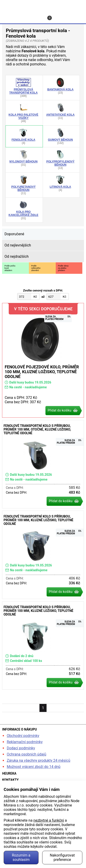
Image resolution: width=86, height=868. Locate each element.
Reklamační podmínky (25, 742)
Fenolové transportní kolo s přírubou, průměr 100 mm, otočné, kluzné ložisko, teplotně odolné (43, 464)
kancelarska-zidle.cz (43, 5)
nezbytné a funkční (49, 820)
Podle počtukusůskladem (10, 268)
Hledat (7, 15)
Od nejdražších (16, 256)
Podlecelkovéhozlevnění (36, 268)
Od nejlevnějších (18, 245)
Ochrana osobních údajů (26, 754)
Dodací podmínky (21, 748)
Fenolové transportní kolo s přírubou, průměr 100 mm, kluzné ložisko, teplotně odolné (43, 555)
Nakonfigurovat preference (62, 857)
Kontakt (38, 15)
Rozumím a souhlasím (21, 857)
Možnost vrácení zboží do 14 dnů (33, 767)
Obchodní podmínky (23, 736)
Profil (22, 15)
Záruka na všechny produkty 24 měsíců (38, 760)
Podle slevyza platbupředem (63, 268)
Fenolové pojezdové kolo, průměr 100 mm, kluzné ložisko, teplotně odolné (43, 360)
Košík (50, 18)
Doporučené (14, 234)
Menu (74, 15)
